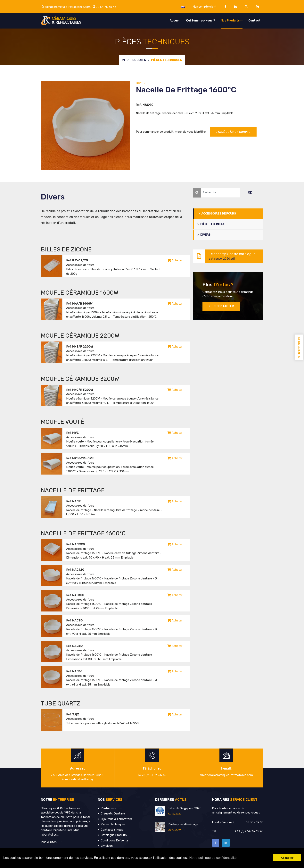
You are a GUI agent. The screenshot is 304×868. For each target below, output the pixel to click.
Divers (204, 235)
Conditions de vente (113, 840)
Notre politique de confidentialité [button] (213, 858)
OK (250, 193)
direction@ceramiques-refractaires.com (226, 775)
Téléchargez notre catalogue (226, 256)
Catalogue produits (112, 835)
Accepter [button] (287, 858)
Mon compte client (205, 7)
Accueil (175, 21)
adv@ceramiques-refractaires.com (66, 7)
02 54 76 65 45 (105, 7)
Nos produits (230, 21)
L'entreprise (107, 808)
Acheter (175, 260)
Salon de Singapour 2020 (185, 808)
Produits (138, 60)
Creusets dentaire (111, 813)
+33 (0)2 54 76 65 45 (152, 775)
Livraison (105, 846)
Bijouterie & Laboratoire (115, 819)
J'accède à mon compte (233, 132)
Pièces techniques (112, 824)
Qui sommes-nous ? (201, 21)
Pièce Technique (212, 224)
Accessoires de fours (218, 214)
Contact (254, 21)
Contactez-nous (111, 830)
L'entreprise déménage (183, 824)
